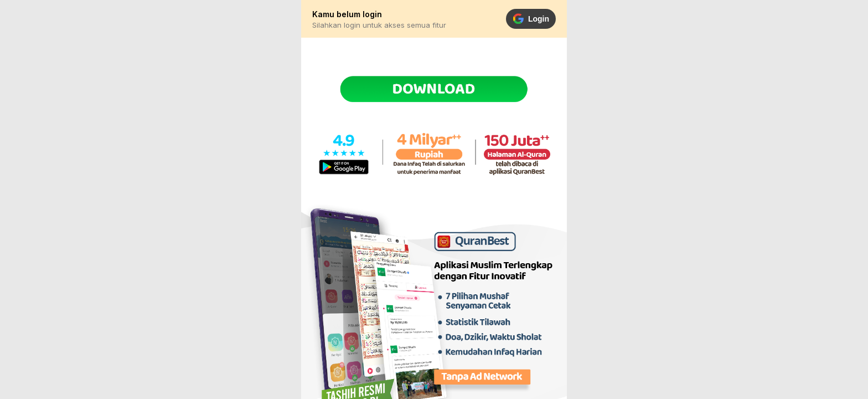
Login (531, 19)
